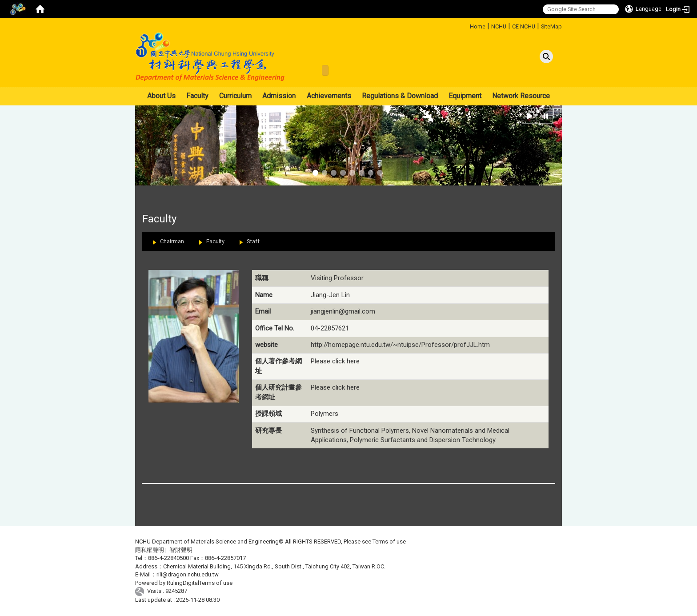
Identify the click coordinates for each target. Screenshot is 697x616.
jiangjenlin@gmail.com (343, 311)
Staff (253, 241)
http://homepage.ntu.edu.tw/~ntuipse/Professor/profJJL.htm (400, 345)
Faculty (197, 96)
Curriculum (235, 96)
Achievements (329, 96)
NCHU (499, 26)
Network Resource (521, 96)
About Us (161, 96)
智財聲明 (181, 550)
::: (467, 25)
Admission (279, 96)
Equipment (465, 96)
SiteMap (551, 26)
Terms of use (389, 542)
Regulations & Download (400, 96)
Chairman (172, 241)
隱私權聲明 (150, 550)
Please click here (335, 361)
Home (478, 26)
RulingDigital (183, 583)
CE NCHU (524, 26)
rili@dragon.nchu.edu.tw (188, 574)
